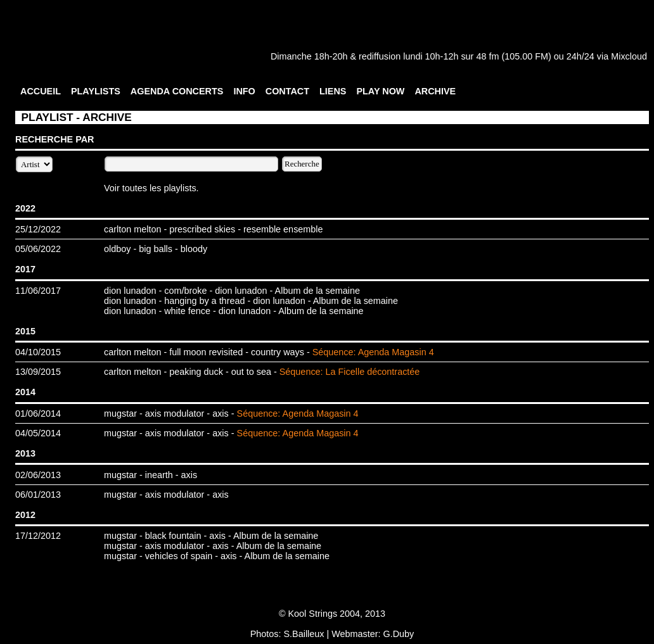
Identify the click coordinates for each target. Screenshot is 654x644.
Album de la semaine (317, 291)
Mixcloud (629, 56)
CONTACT (287, 91)
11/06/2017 (38, 291)
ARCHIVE (435, 91)
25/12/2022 (38, 229)
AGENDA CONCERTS (177, 91)
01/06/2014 (38, 414)
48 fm (487, 56)
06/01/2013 (38, 495)
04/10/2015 (38, 352)
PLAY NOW (380, 91)
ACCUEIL (41, 91)
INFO (244, 91)
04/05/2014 (38, 433)
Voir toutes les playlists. (151, 188)
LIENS (333, 91)
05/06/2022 (38, 249)
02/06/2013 (38, 475)
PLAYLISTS (96, 91)
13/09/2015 (38, 372)
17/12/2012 (38, 536)
